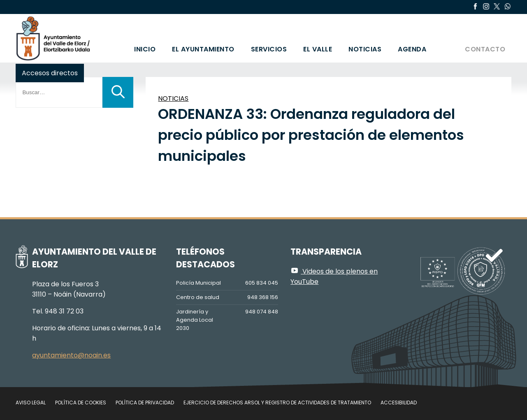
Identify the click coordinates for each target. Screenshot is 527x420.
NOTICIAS (173, 99)
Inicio (145, 49)
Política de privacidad (145, 403)
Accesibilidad (399, 403)
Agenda (412, 49)
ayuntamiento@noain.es (71, 355)
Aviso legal (31, 403)
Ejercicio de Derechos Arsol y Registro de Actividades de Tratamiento (277, 403)
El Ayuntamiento (203, 49)
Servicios (269, 49)
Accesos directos (50, 73)
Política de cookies (81, 403)
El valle (318, 49)
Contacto (485, 49)
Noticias (365, 49)
